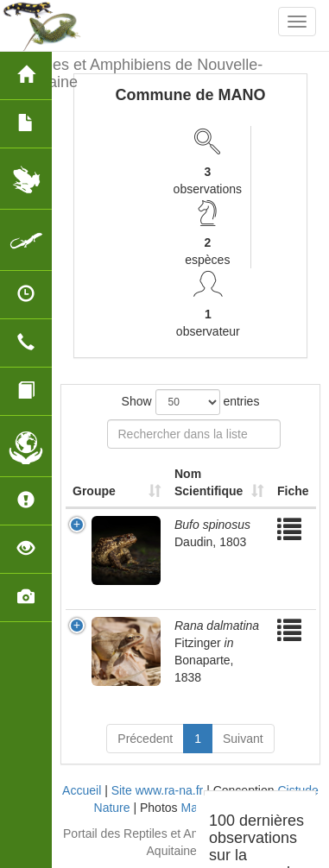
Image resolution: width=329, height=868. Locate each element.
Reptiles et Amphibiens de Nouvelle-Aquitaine (138, 71)
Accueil (82, 790)
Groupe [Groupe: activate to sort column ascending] (94, 491)
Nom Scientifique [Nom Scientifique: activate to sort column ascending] (209, 482)
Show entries (191, 402)
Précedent (145, 739)
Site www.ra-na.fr (158, 790)
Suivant (243, 739)
